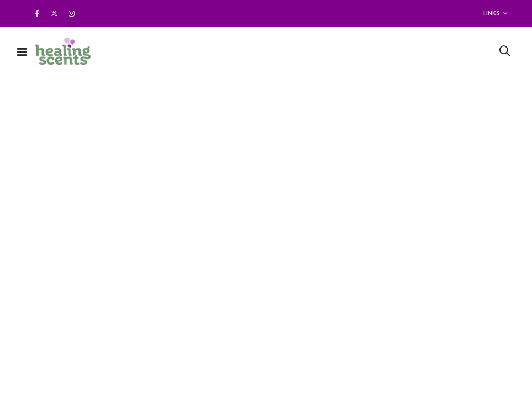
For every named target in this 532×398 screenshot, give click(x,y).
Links (492, 13)
